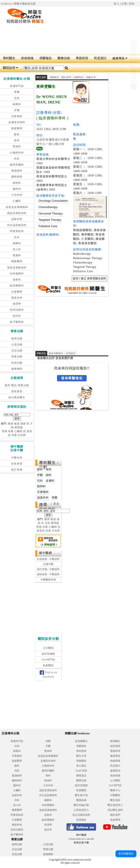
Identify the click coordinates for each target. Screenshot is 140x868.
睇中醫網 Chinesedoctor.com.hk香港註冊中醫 (81, 839)
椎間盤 (19, 427)
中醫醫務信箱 (48, 580)
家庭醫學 (17, 128)
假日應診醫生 (17, 397)
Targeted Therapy (50, 220)
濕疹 (23, 424)
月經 (47, 523)
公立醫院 (48, 648)
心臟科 (17, 201)
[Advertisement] (97, 30)
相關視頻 (79, 77)
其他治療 (17, 363)
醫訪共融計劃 (81, 805)
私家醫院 (48, 665)
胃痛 (5, 431)
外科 (17, 237)
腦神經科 (17, 177)
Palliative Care (48, 226)
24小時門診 (48, 660)
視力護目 (81, 766)
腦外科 (17, 189)
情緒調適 (115, 761)
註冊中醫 (48, 564)
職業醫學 (17, 261)
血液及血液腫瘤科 (17, 207)
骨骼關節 (81, 761)
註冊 (124, 4)
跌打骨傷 (17, 470)
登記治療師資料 (81, 815)
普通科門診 (17, 86)
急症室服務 (48, 654)
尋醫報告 (46, 58)
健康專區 (120, 58)
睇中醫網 (45, 553)
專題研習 (82, 58)
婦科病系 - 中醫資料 (48, 574)
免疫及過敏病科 (17, 268)
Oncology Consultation (53, 201)
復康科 (17, 255)
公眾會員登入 (81, 810)
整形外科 (17, 298)
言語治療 (17, 351)
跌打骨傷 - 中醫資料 (48, 569)
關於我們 (115, 815)
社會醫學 (17, 292)
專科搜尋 (81, 751)
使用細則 (71, 353)
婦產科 (17, 104)
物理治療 (17, 339)
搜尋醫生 (115, 741)
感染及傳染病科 (17, 213)
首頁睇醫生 (81, 741)
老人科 (17, 249)
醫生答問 (66, 77)
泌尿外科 (17, 219)
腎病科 (17, 146)
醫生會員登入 (115, 805)
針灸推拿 (17, 464)
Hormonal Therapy (50, 213)
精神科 (17, 183)
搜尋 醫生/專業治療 (17, 385)
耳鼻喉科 (17, 116)
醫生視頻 (115, 800)
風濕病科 (17, 171)
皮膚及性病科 (17, 122)
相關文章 (91, 77)
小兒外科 (17, 195)
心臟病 (18, 431)
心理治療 (17, 345)
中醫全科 (17, 458)
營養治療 (17, 357)
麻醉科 (17, 243)
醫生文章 (81, 756)
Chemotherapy (48, 207)
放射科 (17, 280)
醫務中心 (115, 790)
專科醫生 (9, 58)
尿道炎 (41, 531)
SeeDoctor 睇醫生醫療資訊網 (18, 4)
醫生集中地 (81, 795)
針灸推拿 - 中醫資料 (48, 559)
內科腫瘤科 (17, 274)
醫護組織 (81, 800)
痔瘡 (14, 435)
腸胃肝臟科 (17, 165)
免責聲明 (115, 820)
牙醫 (17, 110)
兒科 (17, 98)
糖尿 (11, 424)
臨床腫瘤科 (17, 286)
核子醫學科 (17, 322)
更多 (55, 504)
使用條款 (81, 820)
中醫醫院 (115, 795)
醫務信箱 (64, 58)
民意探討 (100, 58)
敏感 (17, 424)
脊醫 (17, 92)
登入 (116, 4)
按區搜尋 (17, 391)
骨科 (17, 140)
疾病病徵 (27, 58)
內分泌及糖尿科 (17, 225)
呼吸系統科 (17, 231)
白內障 (22, 435)
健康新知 (115, 771)
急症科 (17, 316)
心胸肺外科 (17, 153)
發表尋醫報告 (56, 353)
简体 (132, 4)
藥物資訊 (81, 776)
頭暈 (11, 431)
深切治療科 (17, 310)
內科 (17, 159)
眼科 (17, 134)
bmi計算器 (81, 771)
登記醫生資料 (115, 810)
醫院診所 (10, 68)
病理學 (17, 304)
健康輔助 (17, 369)
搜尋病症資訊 (47, 507)
